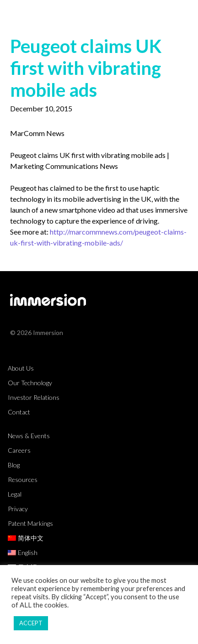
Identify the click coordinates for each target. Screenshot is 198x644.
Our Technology (30, 383)
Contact (19, 412)
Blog (14, 465)
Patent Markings (30, 523)
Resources (23, 479)
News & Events (29, 436)
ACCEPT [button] (31, 623)
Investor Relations (34, 397)
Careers (19, 450)
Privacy (18, 509)
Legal (15, 494)
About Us (21, 368)
